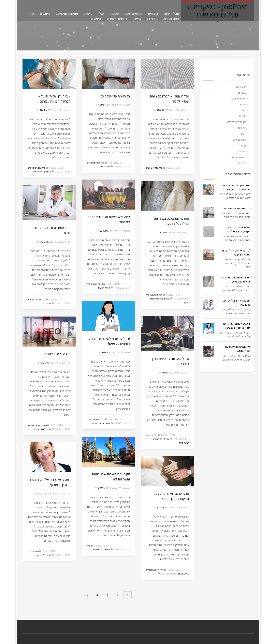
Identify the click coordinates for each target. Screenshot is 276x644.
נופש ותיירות (171, 19)
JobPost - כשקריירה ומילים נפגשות (217, 11)
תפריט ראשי (244, 75)
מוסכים (88, 13)
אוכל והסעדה (171, 13)
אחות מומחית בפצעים (101, 423)
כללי (101, 13)
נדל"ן (31, 13)
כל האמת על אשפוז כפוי (114, 96)
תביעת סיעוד (184, 443)
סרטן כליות (46, 303)
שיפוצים (96, 19)
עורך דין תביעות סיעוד (160, 439)
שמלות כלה (164, 299)
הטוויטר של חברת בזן (101, 550)
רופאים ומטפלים (117, 19)
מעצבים (45, 13)
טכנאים (114, 13)
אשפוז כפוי (105, 167)
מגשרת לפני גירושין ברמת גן (39, 555)
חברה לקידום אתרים (57, 354)
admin (43, 110)
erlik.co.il (184, 574)
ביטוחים (153, 13)
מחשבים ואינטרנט (67, 13)
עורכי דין (152, 19)
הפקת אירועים (133, 13)
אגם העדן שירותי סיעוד (41, 172)
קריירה (137, 19)
